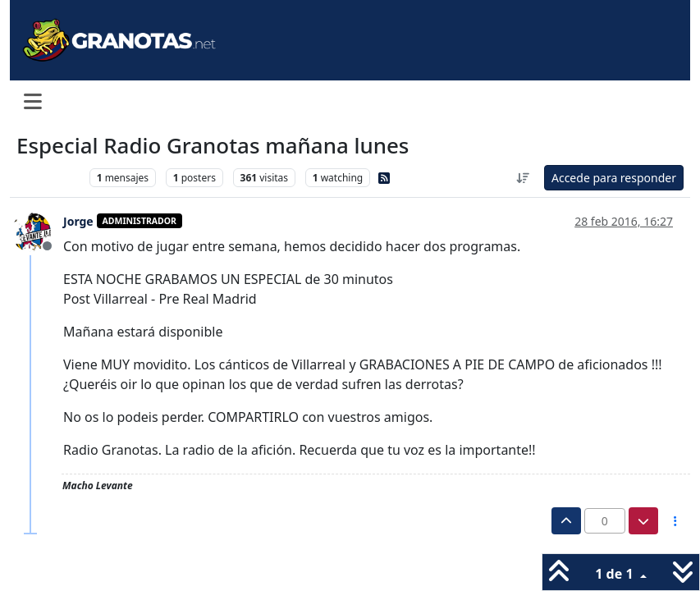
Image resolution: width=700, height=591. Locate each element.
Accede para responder (614, 178)
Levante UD (49, 178)
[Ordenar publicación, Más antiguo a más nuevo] (523, 178)
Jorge (78, 221)
